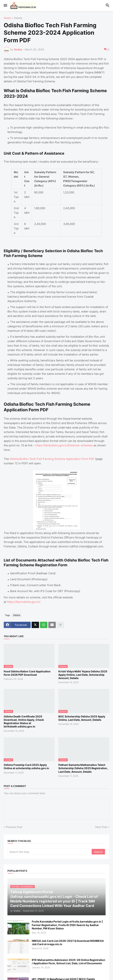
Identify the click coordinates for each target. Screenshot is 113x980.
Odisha (18, 18)
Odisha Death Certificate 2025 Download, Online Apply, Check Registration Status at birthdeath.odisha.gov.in (24, 722)
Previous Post (14, 827)
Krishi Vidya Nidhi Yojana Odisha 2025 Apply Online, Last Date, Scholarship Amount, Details (83, 675)
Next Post (101, 827)
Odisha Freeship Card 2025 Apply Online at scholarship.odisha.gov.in (26, 766)
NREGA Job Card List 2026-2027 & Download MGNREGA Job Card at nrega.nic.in (68, 942)
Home (7, 18)
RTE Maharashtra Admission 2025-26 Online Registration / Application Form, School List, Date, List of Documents (68, 962)
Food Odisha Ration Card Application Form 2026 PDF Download (27, 673)
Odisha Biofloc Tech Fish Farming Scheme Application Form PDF (52, 459)
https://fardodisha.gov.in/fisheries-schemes (64, 445)
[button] (5, 6)
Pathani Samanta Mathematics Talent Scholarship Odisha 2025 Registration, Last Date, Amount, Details (83, 768)
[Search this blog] (50, 852)
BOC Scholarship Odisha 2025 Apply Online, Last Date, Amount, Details (82, 718)
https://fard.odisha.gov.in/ (24, 602)
